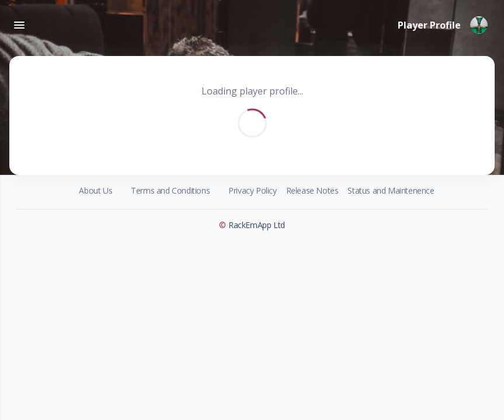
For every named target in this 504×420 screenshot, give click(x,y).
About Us (95, 190)
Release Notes (312, 190)
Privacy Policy (252, 190)
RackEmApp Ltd (257, 225)
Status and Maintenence (391, 190)
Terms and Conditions (170, 190)
